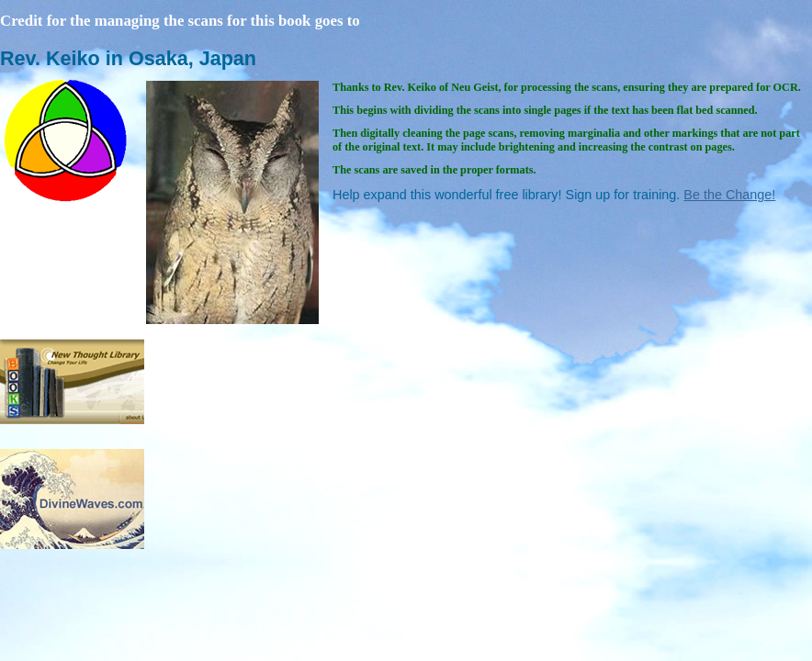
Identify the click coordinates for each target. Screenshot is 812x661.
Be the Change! (729, 195)
